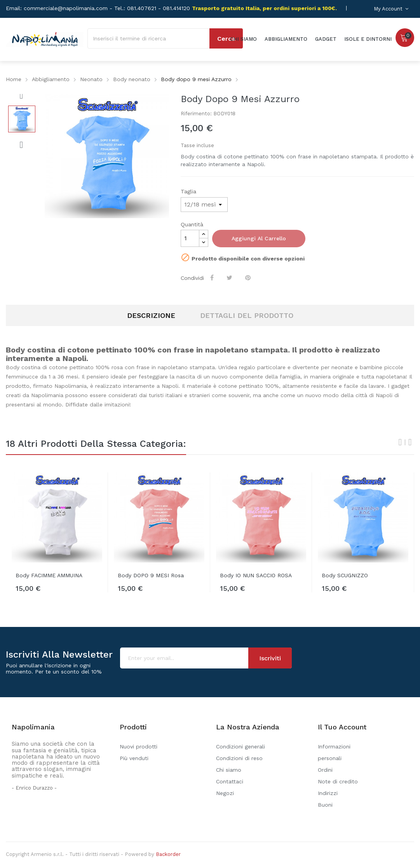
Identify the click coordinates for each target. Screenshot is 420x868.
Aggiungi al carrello (259, 238)
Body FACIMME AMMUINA (49, 575)
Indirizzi (328, 793)
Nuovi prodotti (139, 746)
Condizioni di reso (239, 758)
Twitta (230, 278)
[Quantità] (190, 238)
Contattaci (230, 781)
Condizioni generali (240, 746)
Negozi (225, 793)
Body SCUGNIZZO (345, 575)
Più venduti (134, 758)
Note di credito (338, 781)
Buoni (325, 805)
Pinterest (249, 278)
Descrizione (151, 315)
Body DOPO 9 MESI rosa (151, 575)
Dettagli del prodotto (247, 315)
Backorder (168, 854)
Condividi (213, 278)
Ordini (325, 770)
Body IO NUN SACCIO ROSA (256, 575)
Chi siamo (229, 770)
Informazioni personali (334, 752)
